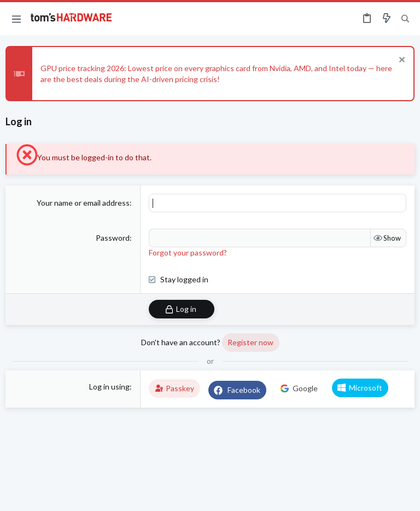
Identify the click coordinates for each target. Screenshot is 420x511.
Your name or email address (83, 203)
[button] (16, 19)
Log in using (109, 387)
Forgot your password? (188, 252)
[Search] (405, 19)
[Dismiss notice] (401, 61)
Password (113, 238)
